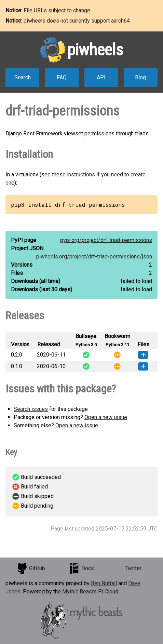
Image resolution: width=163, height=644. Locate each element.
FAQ (62, 77)
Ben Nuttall (104, 583)
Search (23, 77)
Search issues (31, 409)
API (101, 77)
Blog (140, 77)
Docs (81, 568)
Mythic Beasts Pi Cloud (90, 592)
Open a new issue (106, 417)
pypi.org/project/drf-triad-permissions (106, 240)
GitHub (31, 568)
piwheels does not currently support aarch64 (77, 21)
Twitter (133, 568)
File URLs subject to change (57, 10)
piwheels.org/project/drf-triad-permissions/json (94, 257)
